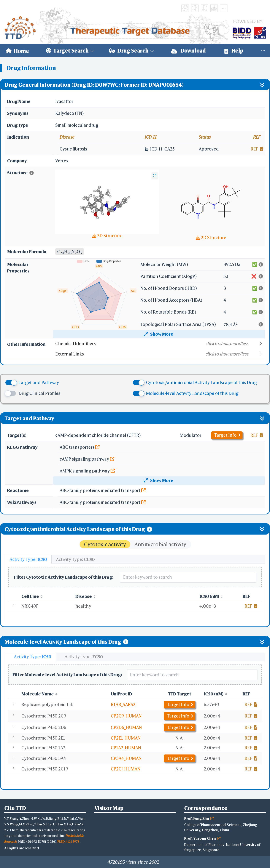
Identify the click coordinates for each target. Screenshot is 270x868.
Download (188, 51)
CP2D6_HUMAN (126, 727)
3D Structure (107, 236)
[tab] (28, 559)
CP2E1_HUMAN (126, 738)
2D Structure (211, 238)
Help (234, 51)
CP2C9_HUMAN (126, 716)
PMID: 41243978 (68, 842)
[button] (160, 344)
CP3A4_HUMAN (126, 758)
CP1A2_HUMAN (126, 748)
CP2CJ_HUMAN (126, 769)
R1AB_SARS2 (123, 704)
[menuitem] (17, 51)
